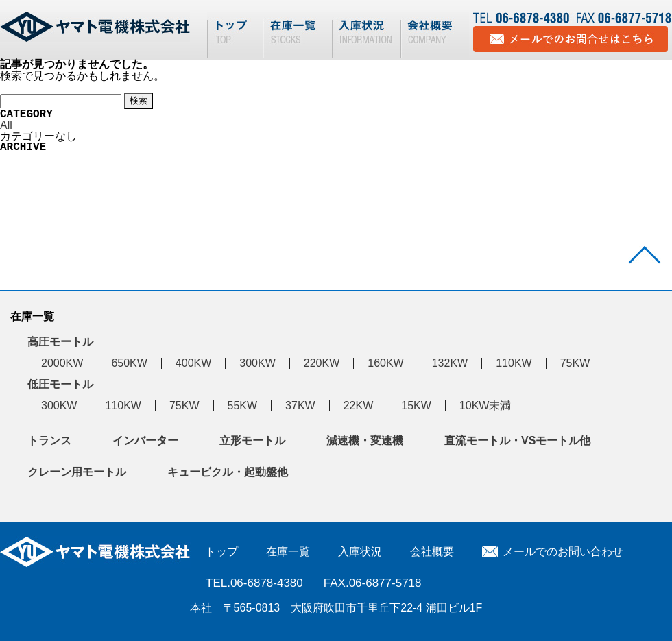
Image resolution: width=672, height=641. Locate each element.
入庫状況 (360, 552)
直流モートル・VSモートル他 (517, 440)
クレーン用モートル (77, 472)
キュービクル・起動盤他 (228, 472)
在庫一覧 (288, 552)
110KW (514, 363)
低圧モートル (60, 384)
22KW (359, 406)
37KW (300, 406)
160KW (385, 363)
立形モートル (252, 440)
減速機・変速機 (365, 440)
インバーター (145, 440)
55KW (243, 406)
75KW (575, 363)
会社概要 (432, 552)
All (6, 125)
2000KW (62, 363)
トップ (221, 552)
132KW (450, 363)
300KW (257, 363)
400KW (193, 363)
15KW (416, 406)
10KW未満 (485, 406)
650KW (129, 363)
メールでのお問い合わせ (563, 552)
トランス (49, 440)
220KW (322, 363)
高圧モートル (60, 342)
